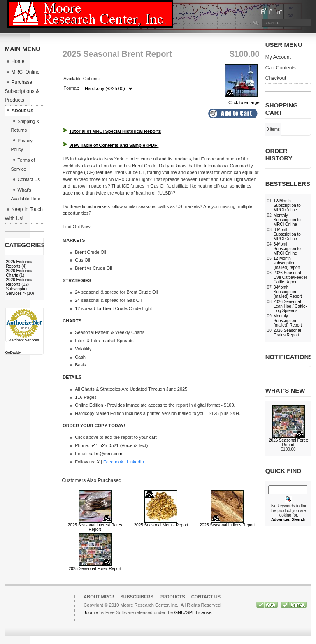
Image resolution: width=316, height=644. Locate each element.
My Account (278, 57)
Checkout (276, 78)
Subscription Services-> (17, 291)
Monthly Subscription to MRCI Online (287, 220)
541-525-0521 (105, 445)
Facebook (113, 462)
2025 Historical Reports (20, 264)
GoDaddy (13, 352)
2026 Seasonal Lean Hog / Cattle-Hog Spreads (290, 306)
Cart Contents (281, 68)
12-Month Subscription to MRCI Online (287, 205)
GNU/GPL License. (193, 612)
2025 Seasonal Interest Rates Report (95, 527)
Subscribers (137, 597)
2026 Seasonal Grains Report (287, 333)
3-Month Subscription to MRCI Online (287, 234)
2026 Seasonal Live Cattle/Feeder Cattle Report (290, 277)
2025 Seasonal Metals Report (161, 525)
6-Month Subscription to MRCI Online (287, 249)
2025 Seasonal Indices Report (227, 525)
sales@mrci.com (106, 454)
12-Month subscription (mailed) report (287, 263)
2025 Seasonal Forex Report (95, 569)
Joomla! (92, 612)
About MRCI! (99, 597)
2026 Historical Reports (20, 282)
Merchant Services (24, 340)
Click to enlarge (242, 100)
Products (172, 597)
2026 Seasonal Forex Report (288, 442)
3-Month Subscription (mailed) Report (288, 292)
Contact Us (206, 597)
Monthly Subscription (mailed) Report (288, 321)
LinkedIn (135, 462)
